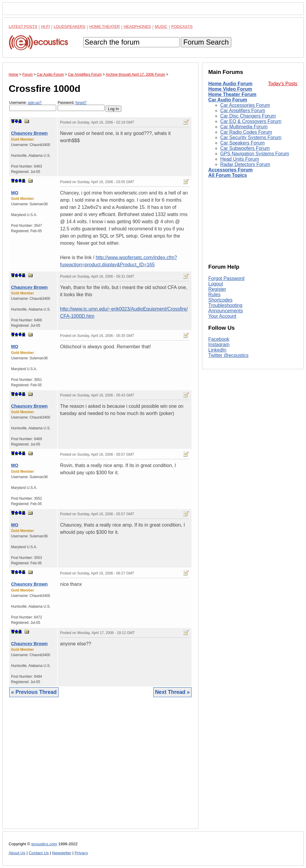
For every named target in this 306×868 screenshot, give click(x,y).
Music (161, 26)
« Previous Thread (34, 692)
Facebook (219, 339)
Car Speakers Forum (242, 143)
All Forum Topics (228, 175)
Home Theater (105, 26)
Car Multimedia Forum (244, 127)
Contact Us (39, 853)
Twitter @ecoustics (228, 355)
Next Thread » (172, 692)
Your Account (222, 316)
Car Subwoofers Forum (245, 148)
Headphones (137, 26)
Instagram (219, 345)
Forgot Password (226, 278)
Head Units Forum (240, 159)
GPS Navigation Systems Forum (255, 154)
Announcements (226, 311)
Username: (33, 106)
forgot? (81, 103)
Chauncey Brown (29, 133)
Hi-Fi (46, 26)
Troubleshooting (225, 305)
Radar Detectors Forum (245, 164)
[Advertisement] (100, 767)
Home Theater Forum (232, 94)
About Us (17, 853)
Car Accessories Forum (245, 105)
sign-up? (35, 103)
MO (15, 193)
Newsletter (62, 853)
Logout (216, 284)
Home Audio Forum (230, 84)
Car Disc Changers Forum (248, 116)
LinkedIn (217, 350)
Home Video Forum (230, 89)
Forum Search (206, 42)
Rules (214, 295)
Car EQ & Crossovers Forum (251, 121)
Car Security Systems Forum (251, 137)
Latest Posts (23, 26)
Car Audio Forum (228, 100)
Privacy (81, 853)
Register (217, 289)
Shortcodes (220, 300)
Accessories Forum (231, 170)
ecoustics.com (44, 844)
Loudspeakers (70, 26)
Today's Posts (283, 84)
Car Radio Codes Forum (246, 132)
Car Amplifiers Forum (243, 111)
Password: (81, 106)
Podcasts (182, 26)
